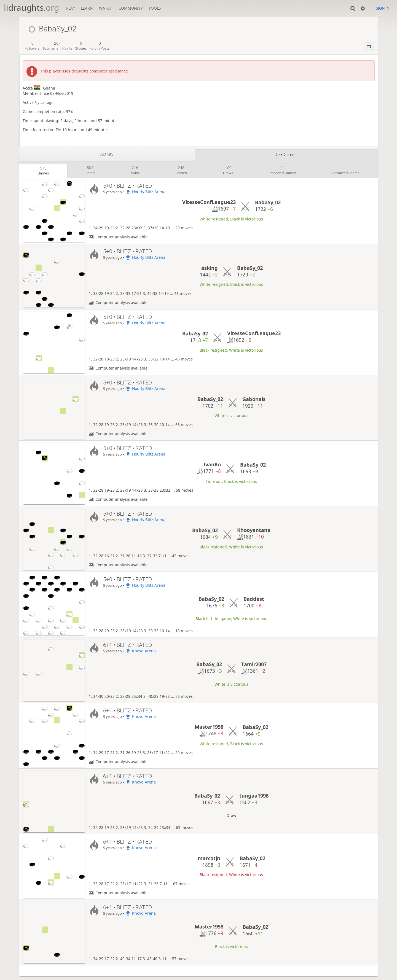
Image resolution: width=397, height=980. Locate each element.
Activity (107, 154)
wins (135, 170)
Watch (106, 8)
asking (210, 268)
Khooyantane (254, 530)
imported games (283, 170)
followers (32, 46)
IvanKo (212, 464)
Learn (87, 8)
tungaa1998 (254, 796)
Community (131, 8)
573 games (286, 155)
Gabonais (254, 399)
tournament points (57, 46)
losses (181, 170)
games (43, 171)
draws (228, 170)
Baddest (254, 599)
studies (81, 46)
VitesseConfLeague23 (209, 202)
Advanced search (346, 173)
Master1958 (209, 727)
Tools (155, 8)
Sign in (383, 8)
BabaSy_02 (268, 202)
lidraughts (31, 8)
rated (90, 170)
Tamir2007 (254, 664)
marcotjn (209, 858)
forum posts (100, 46)
